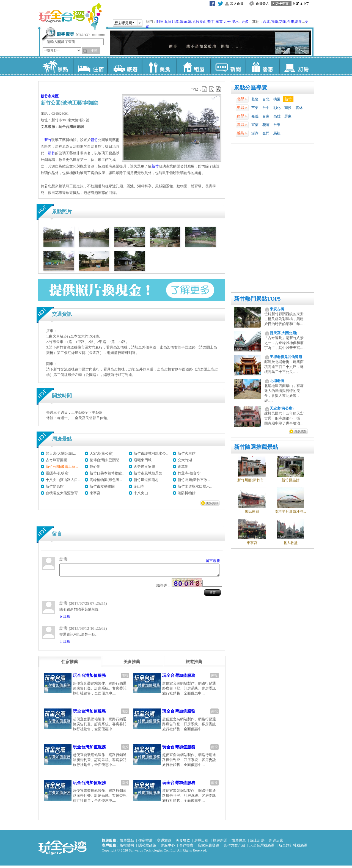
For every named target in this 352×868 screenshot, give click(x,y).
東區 (55, 96)
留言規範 (213, 561)
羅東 (219, 22)
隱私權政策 (147, 848)
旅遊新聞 (220, 843)
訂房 (296, 66)
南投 (288, 108)
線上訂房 (257, 843)
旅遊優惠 (239, 843)
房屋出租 (201, 843)
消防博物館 (187, 493)
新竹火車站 (187, 453)
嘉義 (255, 116)
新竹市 (46, 96)
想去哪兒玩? (124, 23)
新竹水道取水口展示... (195, 486)
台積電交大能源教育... (63, 493)
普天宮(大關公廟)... (61, 453)
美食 (159, 66)
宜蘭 (274, 22)
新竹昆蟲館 (55, 486)
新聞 (228, 66)
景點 (56, 66)
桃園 (277, 99)
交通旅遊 (164, 843)
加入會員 (237, 4)
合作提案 (186, 848)
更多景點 (300, 431)
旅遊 (124, 66)
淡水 (235, 22)
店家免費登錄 (208, 848)
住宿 (90, 66)
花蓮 (282, 22)
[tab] (70, 664)
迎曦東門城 (143, 460)
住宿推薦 (145, 843)
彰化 (277, 108)
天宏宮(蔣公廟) (102, 453)
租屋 (193, 66)
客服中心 (168, 848)
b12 (205, 89)
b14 (219, 89)
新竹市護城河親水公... (151, 453)
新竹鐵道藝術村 (146, 480)
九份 (227, 22)
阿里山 (162, 22)
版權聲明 (127, 848)
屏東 (288, 116)
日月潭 (173, 22)
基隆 (255, 99)
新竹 (288, 99)
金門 (266, 133)
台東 (291, 22)
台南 (266, 116)
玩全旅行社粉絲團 (293, 848)
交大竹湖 (185, 460)
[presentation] (70, 664)
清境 (191, 22)
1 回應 (65, 644)
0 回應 (65, 619)
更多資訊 (212, 503)
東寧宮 (95, 493)
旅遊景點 (127, 843)
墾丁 (211, 22)
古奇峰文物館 (144, 467)
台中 (266, 108)
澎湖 (299, 22)
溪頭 (183, 22)
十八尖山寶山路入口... (63, 480)
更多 (245, 22)
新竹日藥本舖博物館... (107, 473)
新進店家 (276, 843)
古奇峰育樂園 (56, 460)
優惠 (262, 66)
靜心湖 (95, 467)
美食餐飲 (183, 843)
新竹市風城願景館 (148, 473)
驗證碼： (164, 588)
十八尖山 (141, 493)
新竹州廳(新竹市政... (194, 480)
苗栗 (255, 108)
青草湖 (183, 467)
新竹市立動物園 (102, 486)
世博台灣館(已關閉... (106, 460)
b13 (212, 89)
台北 (266, 22)
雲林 (299, 108)
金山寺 (139, 486)
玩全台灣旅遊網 (70, 17)
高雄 (277, 116)
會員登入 (262, 4)
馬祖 (277, 133)
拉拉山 (201, 22)
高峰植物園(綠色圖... (106, 480)
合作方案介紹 (234, 848)
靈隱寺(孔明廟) (58, 473)
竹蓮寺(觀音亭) (190, 473)
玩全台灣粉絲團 (262, 848)
